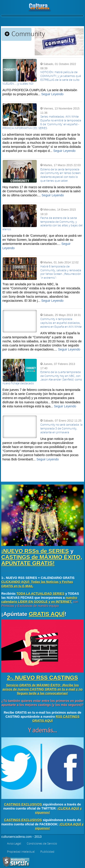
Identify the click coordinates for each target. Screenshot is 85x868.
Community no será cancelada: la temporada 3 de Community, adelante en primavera (61, 429)
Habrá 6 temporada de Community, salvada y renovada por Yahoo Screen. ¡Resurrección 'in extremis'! (61, 272)
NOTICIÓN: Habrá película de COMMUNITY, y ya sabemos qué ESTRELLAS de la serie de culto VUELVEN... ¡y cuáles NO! (42, 78)
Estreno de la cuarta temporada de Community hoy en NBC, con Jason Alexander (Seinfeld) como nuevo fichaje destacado (42, 378)
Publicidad (47, 852)
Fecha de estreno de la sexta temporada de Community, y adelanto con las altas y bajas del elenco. (42, 224)
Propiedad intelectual (21, 852)
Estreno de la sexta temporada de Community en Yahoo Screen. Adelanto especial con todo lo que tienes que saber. (61, 175)
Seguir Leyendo (52, 94)
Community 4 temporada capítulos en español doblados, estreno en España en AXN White (61, 323)
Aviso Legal (14, 844)
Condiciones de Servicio (42, 844)
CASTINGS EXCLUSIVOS (23, 804)
